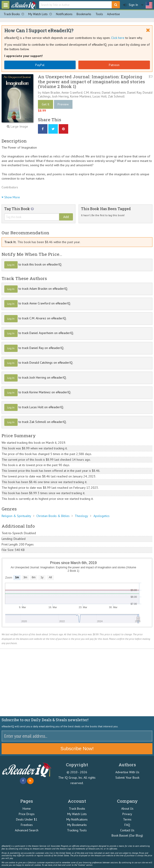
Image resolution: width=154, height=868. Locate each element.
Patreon (114, 65)
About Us (127, 809)
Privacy (127, 814)
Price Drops (27, 814)
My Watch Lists (41, 14)
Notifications (64, 14)
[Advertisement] (77, 683)
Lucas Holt (100, 96)
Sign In (131, 5)
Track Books (15, 14)
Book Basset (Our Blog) (127, 835)
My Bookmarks (77, 825)
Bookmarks (84, 14)
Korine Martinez (81, 96)
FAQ (127, 825)
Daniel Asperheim (114, 92)
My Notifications (77, 819)
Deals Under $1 (27, 819)
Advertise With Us (127, 772)
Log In (11, 265)
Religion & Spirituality (16, 516)
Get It (45, 104)
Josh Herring (60, 96)
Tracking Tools (77, 830)
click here (57, 865)
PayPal (40, 65)
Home (27, 809)
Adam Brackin (51, 92)
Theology (81, 516)
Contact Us (127, 830)
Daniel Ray (134, 92)
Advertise (113, 14)
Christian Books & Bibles (53, 516)
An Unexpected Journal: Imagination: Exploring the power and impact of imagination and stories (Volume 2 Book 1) (91, 81)
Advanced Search (27, 830)
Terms (127, 819)
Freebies (27, 825)
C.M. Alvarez (92, 92)
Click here (118, 38)
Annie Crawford (72, 92)
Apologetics (101, 516)
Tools (99, 14)
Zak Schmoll (116, 96)
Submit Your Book (127, 778)
